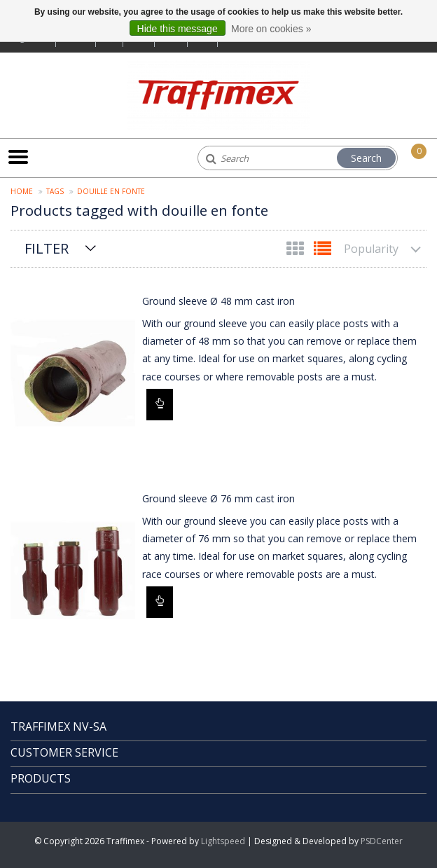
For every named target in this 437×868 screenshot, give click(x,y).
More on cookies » (271, 29)
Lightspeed (223, 841)
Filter (47, 248)
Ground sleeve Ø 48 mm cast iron (218, 301)
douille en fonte (111, 191)
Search (366, 158)
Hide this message (178, 29)
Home (22, 191)
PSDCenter (382, 841)
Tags (55, 191)
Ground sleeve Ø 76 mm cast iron (218, 498)
